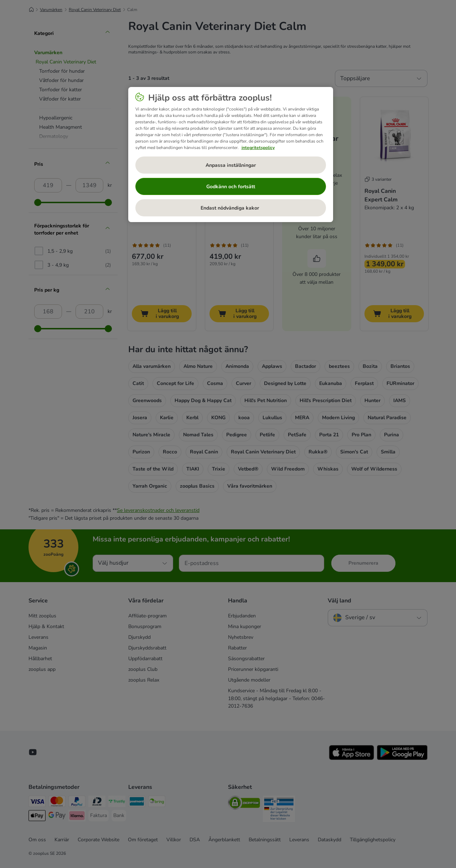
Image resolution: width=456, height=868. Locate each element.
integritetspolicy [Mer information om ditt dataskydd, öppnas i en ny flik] (258, 148)
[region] (231, 155)
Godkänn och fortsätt (231, 187)
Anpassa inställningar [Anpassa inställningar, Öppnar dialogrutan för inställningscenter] (231, 165)
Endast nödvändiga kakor (230, 208)
